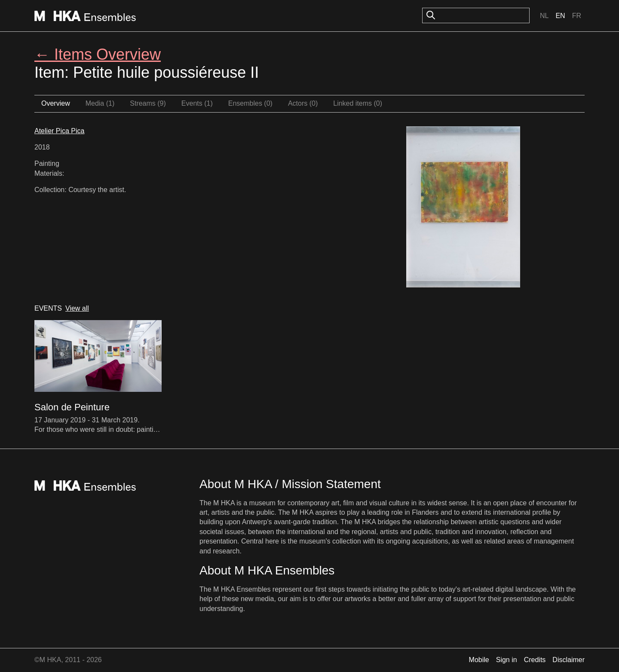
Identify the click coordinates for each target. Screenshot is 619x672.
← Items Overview (98, 54)
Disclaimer (568, 660)
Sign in (507, 660)
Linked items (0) (358, 103)
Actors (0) (303, 103)
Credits (535, 660)
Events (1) (197, 103)
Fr (577, 16)
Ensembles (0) (250, 103)
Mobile (479, 660)
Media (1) (100, 103)
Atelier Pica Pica (60, 131)
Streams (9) (148, 103)
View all (77, 308)
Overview (56, 103)
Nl (544, 16)
